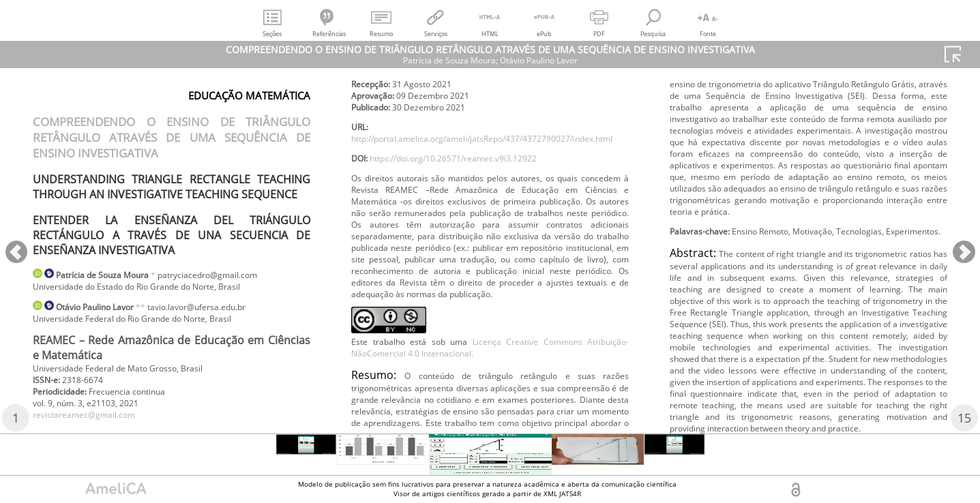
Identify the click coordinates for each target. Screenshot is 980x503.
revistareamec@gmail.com (93, 428)
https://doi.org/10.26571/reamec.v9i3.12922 (473, 195)
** (159, 310)
